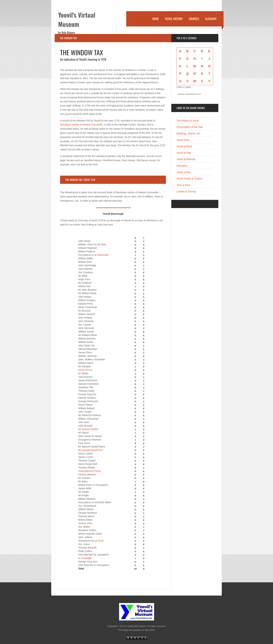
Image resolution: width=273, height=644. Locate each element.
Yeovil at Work (184, 146)
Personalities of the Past (190, 127)
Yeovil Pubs (183, 140)
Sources (194, 19)
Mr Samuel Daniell (88, 429)
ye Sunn (99, 541)
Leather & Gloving (186, 191)
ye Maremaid (101, 255)
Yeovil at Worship (186, 159)
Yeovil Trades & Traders (189, 179)
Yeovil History (174, 19)
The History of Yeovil (188, 121)
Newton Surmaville (93, 125)
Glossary (211, 19)
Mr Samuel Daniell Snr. (91, 450)
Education (182, 166)
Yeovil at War (184, 172)
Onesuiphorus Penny (90, 471)
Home (156, 19)
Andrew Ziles (85, 523)
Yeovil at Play (184, 153)
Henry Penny (85, 370)
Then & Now (183, 185)
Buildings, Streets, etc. (189, 133)
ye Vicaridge (85, 558)
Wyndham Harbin (69, 125)
